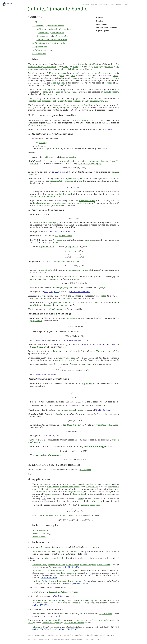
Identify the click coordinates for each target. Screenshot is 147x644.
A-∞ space (57, 240)
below (110, 129)
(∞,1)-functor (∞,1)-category (88, 164)
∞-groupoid (70, 287)
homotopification (93, 64)
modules (109, 67)
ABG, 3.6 (48, 292)
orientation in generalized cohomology (46, 101)
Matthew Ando (39, 551)
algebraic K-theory (57, 620)
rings (75, 67)
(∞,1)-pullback (72, 247)
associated (101, 296)
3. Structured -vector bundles (49, 43)
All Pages (94, 4)
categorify (50, 90)
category (88, 78)
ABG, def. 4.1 (42, 340)
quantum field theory (70, 487)
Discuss (34, 640)
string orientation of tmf (55, 558)
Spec (58, 148)
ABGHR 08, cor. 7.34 (54, 436)
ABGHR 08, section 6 (80, 292)
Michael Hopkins (56, 551)
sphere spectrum (59, 351)
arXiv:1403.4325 (41, 605)
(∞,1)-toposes (85, 470)
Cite (88, 640)
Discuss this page (116, 4)
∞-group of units (47, 247)
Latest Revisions (104, 4)
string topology (44, 484)
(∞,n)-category (61, 108)
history (73, 635)
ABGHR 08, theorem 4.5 (47, 374)
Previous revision (44, 640)
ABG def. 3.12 (51, 231)
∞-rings (97, 67)
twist (96, 303)
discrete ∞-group (82, 203)
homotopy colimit (51, 94)
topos (116, 76)
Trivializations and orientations (52, 40)
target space (92, 487)
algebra (43, 146)
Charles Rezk (72, 551)
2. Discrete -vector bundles (48, 26)
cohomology (64, 305)
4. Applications (40, 47)
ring (87, 240)
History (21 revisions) (78, 640)
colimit (64, 85)
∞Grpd (92, 120)
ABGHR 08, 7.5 (67, 231)
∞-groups (75, 262)
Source (99, 640)
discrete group (64, 203)
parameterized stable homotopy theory (73, 69)
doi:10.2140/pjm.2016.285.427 (64, 629)
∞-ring (44, 92)
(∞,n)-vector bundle (82, 105)
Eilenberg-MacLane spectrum (77, 491)
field (49, 73)
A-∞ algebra (47, 148)
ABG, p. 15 (59, 340)
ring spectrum (70, 92)
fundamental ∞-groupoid (61, 181)
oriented (109, 494)
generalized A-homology (107, 425)
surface (93, 501)
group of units (51, 242)
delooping (60, 287)
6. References (39, 54)
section (108, 83)
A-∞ (57, 236)
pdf (85, 554)
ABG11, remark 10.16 (77, 340)
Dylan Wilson (106, 614)
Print (93, 640)
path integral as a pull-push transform (57, 515)
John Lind (37, 627)
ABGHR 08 (58, 596)
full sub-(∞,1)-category (48, 222)
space (111, 73)
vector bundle (49, 67)
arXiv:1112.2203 (83, 583)
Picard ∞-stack (39, 537)
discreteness (112, 194)
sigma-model (53, 487)
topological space (100, 161)
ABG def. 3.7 (61, 172)
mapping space (88, 505)
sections (71, 318)
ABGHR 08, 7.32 (103, 410)
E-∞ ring (56, 92)
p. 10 (57, 292)
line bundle (58, 83)
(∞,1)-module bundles (74, 623)
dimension (67, 80)
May (34, 592)
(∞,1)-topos (83, 120)
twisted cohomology (75, 101)
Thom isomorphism (97, 101)
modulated (68, 298)
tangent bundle (80, 494)
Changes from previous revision (60, 640)
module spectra (111, 92)
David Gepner (72, 565)
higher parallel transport (60, 194)
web (57, 616)
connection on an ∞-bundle (43, 196)
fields (66, 67)
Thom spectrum (104, 351)
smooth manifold (86, 484)
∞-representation (87, 201)
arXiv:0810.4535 (70, 567)
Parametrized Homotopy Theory (64, 592)
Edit (29, 640)
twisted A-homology (94, 446)
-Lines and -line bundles (50, 33)
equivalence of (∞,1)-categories (45, 279)
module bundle (35, 67)
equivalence (62, 262)
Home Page (86, 4)
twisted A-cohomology (47, 455)
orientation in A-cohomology (71, 410)
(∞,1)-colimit (36, 321)
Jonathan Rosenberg (66, 573)
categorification (77, 64)
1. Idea (36, 22)
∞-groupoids (75, 279)
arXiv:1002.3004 (48, 578)
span (98, 505)
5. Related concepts (42, 50)
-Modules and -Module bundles (54, 29)
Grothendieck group (51, 623)
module (77, 73)
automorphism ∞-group (77, 270)
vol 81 (91, 575)
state (81, 499)
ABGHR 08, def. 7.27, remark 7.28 (98, 345)
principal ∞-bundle (39, 298)
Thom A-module (38, 347)
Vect (94, 78)
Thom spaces (50, 494)
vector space (60, 73)
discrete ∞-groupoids (38, 125)
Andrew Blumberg (56, 565)
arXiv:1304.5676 (41, 629)
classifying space (44, 203)
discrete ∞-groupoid (61, 161)
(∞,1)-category (50, 157)
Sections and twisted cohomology (53, 36)
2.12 (44, 499)
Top (102, 120)
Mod (62, 76)
